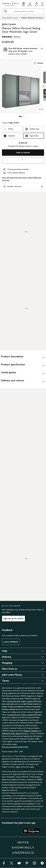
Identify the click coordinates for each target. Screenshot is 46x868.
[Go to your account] (30, 4)
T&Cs (18, 767)
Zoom (38, 63)
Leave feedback (11, 642)
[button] (42, 4)
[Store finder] (23, 4)
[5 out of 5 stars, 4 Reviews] (11, 37)
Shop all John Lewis (10, 18)
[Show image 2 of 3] (43, 86)
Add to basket (23, 153)
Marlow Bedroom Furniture (32, 18)
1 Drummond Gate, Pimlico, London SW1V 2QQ (24, 701)
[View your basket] (37, 4)
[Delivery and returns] (23, 381)
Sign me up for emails (13, 618)
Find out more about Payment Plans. (15, 747)
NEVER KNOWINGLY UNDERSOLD (23, 847)
